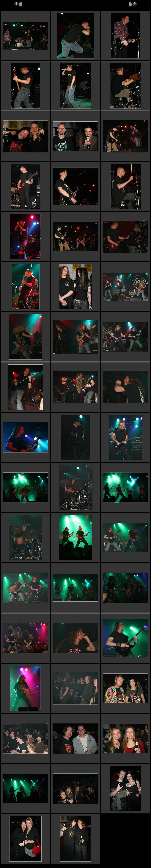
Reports (39, 4)
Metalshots (27, 4)
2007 (49, 4)
